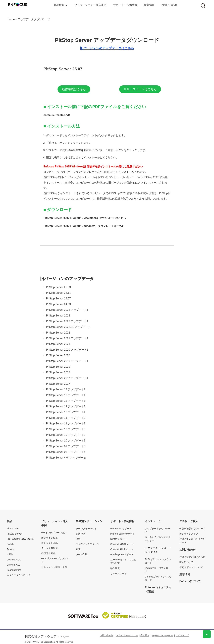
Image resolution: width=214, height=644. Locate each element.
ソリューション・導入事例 (90, 5)
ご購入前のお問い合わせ (192, 557)
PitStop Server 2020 (58, 355)
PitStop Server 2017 (58, 384)
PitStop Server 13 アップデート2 (66, 389)
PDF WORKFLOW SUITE (20, 539)
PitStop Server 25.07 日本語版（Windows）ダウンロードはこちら (84, 226)
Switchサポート (118, 539)
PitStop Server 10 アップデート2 (66, 435)
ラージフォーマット (86, 529)
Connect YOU (14, 560)
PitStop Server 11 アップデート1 (66, 424)
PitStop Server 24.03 (59, 304)
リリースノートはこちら (140, 89)
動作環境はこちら (74, 89)
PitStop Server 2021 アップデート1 (67, 338)
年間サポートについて (191, 567)
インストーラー (154, 521)
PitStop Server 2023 (58, 316)
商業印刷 (80, 534)
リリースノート (119, 573)
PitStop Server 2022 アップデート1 (67, 321)
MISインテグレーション (54, 533)
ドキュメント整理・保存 (54, 567)
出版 (78, 539)
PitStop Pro (13, 529)
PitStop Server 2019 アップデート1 (67, 361)
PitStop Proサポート (121, 529)
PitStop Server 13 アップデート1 (66, 395)
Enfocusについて (190, 581)
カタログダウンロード (18, 575)
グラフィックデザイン (87, 544)
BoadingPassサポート (122, 554)
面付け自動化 (48, 553)
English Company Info (162, 635)
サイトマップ (182, 635)
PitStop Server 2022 (58, 333)
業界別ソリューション (89, 521)
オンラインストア (189, 534)
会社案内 (145, 635)
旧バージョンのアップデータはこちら (107, 48)
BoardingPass (14, 570)
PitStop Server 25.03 (59, 287)
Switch (10, 544)
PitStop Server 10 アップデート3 (66, 429)
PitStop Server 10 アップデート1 (66, 441)
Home (11, 19)
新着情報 (149, 5)
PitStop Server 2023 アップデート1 (67, 310)
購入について (186, 562)
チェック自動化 (49, 548)
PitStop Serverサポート (123, 534)
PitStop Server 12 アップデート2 (66, 406)
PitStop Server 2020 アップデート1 (67, 350)
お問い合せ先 (107, 635)
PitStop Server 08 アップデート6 (66, 452)
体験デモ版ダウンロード (192, 529)
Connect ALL (13, 565)
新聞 (78, 549)
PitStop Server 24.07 (59, 299)
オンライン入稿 (49, 543)
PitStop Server (14, 534)
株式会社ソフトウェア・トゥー (47, 636)
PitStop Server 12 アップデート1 (66, 412)
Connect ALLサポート (122, 549)
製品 (9, 521)
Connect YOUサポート (122, 544)
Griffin (10, 554)
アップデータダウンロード (34, 19)
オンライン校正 (49, 538)
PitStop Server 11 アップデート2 (66, 418)
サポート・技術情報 (125, 5)
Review (11, 549)
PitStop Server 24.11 (59, 293)
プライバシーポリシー (127, 635)
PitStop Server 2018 (58, 372)
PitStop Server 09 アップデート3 (66, 446)
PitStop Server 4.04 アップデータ (66, 458)
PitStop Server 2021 (58, 344)
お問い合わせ (169, 5)
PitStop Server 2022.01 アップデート (68, 327)
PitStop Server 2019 (58, 367)
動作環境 (115, 568)
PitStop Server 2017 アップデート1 (67, 378)
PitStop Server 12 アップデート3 (66, 401)
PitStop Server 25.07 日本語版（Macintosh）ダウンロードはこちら (85, 218)
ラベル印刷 (82, 554)
